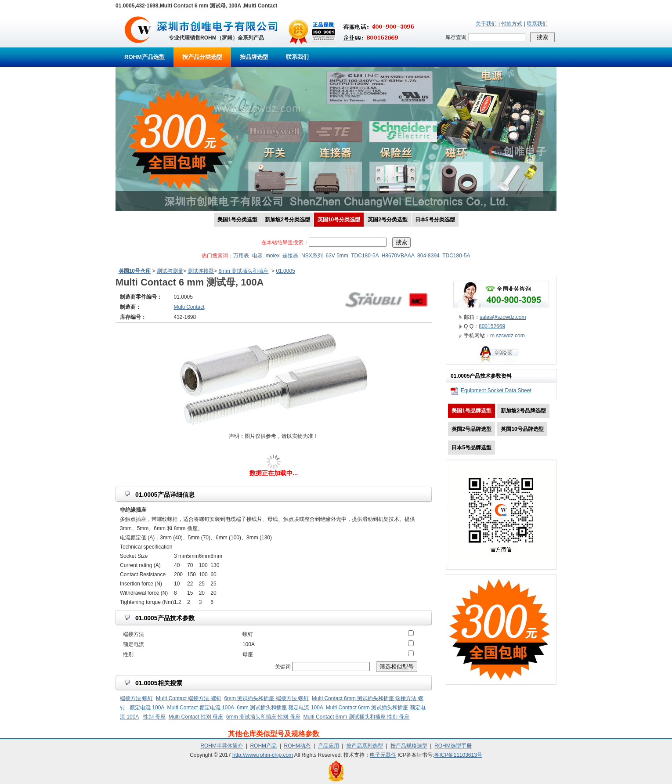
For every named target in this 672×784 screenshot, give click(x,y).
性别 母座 (154, 717)
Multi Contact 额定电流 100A (200, 708)
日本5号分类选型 (435, 220)
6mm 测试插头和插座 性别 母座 (263, 717)
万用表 (241, 256)
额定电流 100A (147, 708)
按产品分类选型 (202, 57)
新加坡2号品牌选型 (523, 411)
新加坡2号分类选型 (287, 220)
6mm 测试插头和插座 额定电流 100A (280, 708)
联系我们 (537, 24)
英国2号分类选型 (388, 220)
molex (273, 256)
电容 (257, 256)
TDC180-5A (365, 256)
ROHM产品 (263, 746)
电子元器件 (383, 755)
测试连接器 (201, 271)
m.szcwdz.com (508, 336)
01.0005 (285, 271)
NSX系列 (312, 256)
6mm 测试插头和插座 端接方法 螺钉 (266, 698)
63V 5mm (337, 256)
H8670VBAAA (398, 256)
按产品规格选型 (409, 746)
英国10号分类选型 (339, 220)
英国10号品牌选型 (522, 429)
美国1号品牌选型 (471, 411)
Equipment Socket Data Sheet (496, 390)
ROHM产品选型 (145, 57)
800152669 (492, 326)
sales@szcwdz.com (503, 317)
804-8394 (428, 256)
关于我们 (486, 24)
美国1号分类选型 (237, 220)
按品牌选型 (254, 57)
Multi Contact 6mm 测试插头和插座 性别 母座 (356, 717)
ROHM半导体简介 (222, 746)
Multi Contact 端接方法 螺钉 (189, 698)
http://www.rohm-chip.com (263, 755)
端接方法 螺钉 (136, 698)
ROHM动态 (298, 746)
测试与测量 (170, 271)
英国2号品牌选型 (471, 429)
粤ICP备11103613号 (458, 755)
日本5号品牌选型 (471, 448)
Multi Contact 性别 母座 (196, 717)
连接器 (290, 256)
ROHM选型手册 (453, 746)
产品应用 (329, 746)
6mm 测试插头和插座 (243, 271)
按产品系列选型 (365, 746)
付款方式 (512, 24)
